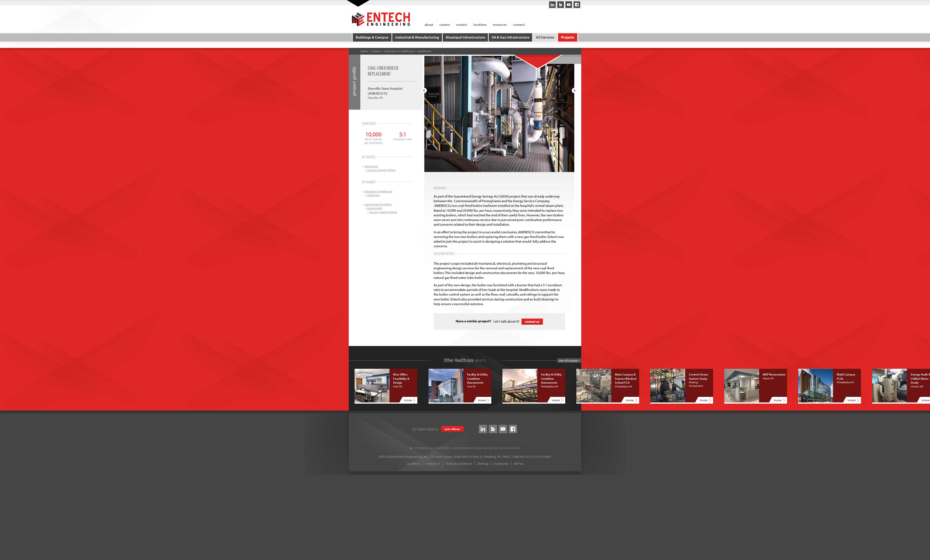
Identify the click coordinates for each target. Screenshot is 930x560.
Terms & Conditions (459, 463)
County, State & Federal (383, 212)
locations (480, 24)
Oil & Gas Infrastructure (510, 37)
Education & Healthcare (399, 51)
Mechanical (371, 166)
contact (462, 24)
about (429, 24)
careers (445, 24)
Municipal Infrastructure (465, 37)
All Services (545, 37)
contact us (532, 321)
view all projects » (569, 360)
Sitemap (483, 463)
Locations (413, 463)
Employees (501, 463)
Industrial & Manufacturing (417, 37)
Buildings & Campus (372, 37)
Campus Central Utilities (381, 170)
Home (364, 51)
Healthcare (424, 51)
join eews (452, 429)
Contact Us (433, 463)
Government (374, 208)
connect (519, 24)
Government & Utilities (378, 204)
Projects (567, 37)
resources (500, 24)
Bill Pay (519, 463)
